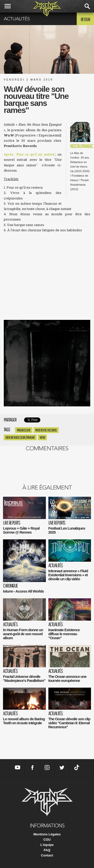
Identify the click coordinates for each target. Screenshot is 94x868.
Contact (47, 855)
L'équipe (47, 845)
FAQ (47, 850)
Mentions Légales (47, 834)
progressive (24, 430)
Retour (85, 19)
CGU (47, 840)
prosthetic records (46, 430)
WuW (42, 437)
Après (30, 154)
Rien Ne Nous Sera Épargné (20, 437)
